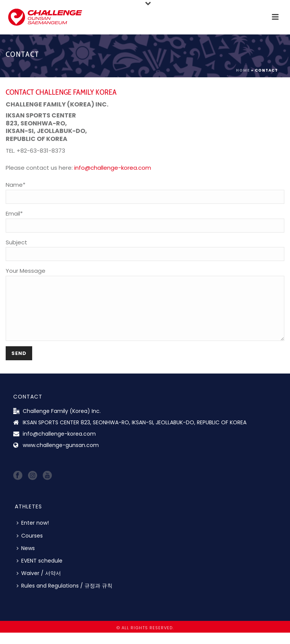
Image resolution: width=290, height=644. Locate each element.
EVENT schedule (40, 572)
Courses (30, 547)
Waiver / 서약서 (39, 585)
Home (243, 70)
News (26, 560)
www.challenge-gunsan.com (61, 456)
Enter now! (33, 534)
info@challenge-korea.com (113, 168)
